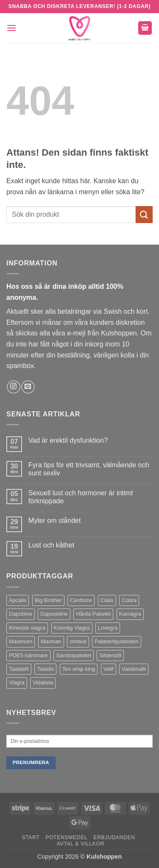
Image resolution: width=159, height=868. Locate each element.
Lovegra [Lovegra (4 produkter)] (108, 628)
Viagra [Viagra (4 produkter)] (17, 682)
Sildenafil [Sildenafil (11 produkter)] (110, 655)
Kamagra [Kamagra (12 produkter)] (130, 614)
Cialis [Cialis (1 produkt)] (107, 600)
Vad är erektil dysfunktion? (68, 440)
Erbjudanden (114, 837)
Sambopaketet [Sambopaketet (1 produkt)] (74, 655)
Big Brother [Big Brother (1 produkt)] (48, 600)
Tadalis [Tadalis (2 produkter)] (45, 669)
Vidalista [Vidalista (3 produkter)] (43, 682)
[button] (11, 28)
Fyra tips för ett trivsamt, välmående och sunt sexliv (89, 469)
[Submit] (144, 214)
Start (31, 837)
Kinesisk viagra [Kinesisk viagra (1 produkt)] (27, 628)
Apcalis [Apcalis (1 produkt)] (18, 600)
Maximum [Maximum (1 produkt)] (21, 641)
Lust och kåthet (52, 545)
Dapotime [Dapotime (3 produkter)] (21, 614)
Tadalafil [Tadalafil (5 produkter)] (19, 669)
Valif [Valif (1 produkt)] (109, 669)
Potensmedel (66, 837)
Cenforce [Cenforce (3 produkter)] (81, 600)
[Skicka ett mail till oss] (28, 387)
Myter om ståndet (55, 521)
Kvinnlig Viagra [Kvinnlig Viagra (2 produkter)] (72, 628)
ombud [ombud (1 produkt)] (78, 641)
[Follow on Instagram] (13, 387)
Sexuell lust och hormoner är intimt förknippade (81, 497)
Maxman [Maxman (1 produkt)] (51, 641)
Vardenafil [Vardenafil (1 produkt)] (134, 669)
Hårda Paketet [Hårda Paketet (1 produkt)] (93, 614)
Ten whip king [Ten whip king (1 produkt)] (79, 669)
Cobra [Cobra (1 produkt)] (129, 600)
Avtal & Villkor (81, 844)
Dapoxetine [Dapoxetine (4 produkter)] (54, 614)
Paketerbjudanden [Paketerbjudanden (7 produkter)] (117, 641)
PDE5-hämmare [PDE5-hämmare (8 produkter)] (28, 655)
